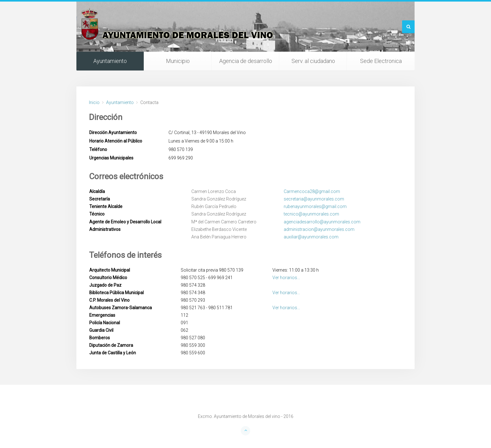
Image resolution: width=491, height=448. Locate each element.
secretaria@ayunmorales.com (314, 199)
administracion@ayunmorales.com (319, 229)
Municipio (178, 61)
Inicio (94, 102)
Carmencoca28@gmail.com (312, 191)
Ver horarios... (286, 278)
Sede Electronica (381, 61)
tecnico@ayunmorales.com (311, 214)
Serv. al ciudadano (313, 61)
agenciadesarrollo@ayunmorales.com (322, 222)
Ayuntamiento (110, 61)
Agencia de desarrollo (246, 61)
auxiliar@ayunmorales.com (311, 237)
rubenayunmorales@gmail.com (315, 206)
